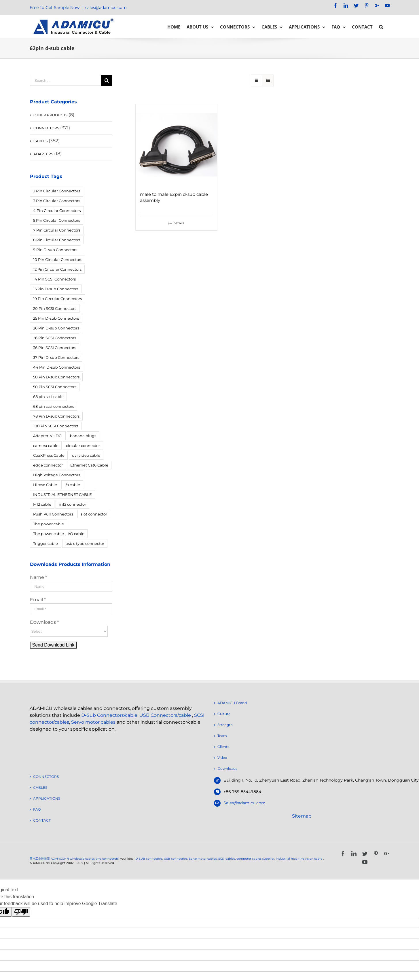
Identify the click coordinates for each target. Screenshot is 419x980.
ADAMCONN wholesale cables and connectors (85, 859)
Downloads (227, 768)
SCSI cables (227, 859)
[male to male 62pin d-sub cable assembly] (176, 145)
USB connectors (176, 859)
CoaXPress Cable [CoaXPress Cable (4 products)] (49, 455)
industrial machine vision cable (299, 859)
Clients (223, 747)
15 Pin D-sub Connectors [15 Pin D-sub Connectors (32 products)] (56, 289)
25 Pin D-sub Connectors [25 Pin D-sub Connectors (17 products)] (56, 318)
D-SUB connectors (149, 859)
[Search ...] (66, 80)
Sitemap (302, 816)
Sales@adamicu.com (244, 803)
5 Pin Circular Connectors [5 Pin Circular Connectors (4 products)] (57, 220)
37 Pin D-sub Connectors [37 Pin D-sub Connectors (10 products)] (56, 357)
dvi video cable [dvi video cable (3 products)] (86, 455)
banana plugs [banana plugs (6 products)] (83, 436)
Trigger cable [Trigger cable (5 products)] (45, 543)
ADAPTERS (43, 154)
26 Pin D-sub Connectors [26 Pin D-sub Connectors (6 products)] (56, 328)
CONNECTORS (46, 128)
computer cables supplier (255, 859)
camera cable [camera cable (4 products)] (46, 446)
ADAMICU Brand (232, 703)
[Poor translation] (21, 912)
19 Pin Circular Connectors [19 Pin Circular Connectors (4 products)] (57, 299)
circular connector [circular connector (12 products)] (83, 446)
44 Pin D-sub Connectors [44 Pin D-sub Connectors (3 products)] (57, 367)
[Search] (381, 26)
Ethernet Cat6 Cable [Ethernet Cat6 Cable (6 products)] (89, 465)
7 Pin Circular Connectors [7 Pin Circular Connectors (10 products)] (57, 230)
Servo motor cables (93, 722)
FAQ (37, 809)
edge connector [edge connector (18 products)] (48, 465)
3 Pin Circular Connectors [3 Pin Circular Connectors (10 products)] (57, 201)
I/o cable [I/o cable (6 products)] (72, 485)
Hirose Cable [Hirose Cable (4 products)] (45, 485)
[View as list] (268, 80)
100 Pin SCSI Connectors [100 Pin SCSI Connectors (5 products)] (56, 426)
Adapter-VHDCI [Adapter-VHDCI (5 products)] (48, 436)
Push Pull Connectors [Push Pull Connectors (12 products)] (53, 514)
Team (222, 736)
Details (178, 223)
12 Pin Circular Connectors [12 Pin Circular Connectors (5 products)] (57, 269)
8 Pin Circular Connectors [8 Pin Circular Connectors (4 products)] (57, 240)
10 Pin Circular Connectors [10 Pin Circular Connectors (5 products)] (58, 259)
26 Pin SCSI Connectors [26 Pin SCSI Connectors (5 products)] (55, 338)
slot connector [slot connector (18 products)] (94, 514)
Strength (225, 725)
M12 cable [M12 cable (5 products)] (42, 504)
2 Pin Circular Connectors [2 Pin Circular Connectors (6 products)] (57, 191)
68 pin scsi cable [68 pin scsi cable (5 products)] (48, 397)
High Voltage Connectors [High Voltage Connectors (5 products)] (57, 475)
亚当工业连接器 (40, 859)
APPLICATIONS (47, 798)
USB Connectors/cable (165, 715)
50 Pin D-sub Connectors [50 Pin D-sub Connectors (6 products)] (56, 377)
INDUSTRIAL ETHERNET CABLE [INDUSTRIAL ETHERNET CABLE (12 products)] (62, 494)
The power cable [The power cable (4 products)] (49, 524)
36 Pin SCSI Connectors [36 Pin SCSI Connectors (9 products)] (55, 348)
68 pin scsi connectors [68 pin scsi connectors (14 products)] (54, 406)
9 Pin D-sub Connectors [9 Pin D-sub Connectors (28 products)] (55, 250)
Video (222, 758)
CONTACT (42, 820)
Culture (224, 714)
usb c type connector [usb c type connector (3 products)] (85, 543)
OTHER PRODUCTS (50, 115)
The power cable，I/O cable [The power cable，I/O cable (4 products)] (59, 534)
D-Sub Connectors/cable (109, 715)
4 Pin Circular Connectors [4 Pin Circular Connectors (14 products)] (57, 211)
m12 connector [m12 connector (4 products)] (72, 504)
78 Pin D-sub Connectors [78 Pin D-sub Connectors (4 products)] (56, 416)
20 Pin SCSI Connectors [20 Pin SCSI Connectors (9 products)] (55, 308)
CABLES (40, 141)
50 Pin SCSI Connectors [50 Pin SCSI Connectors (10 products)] (55, 387)
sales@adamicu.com (106, 7)
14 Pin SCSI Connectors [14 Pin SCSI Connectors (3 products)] (54, 279)
